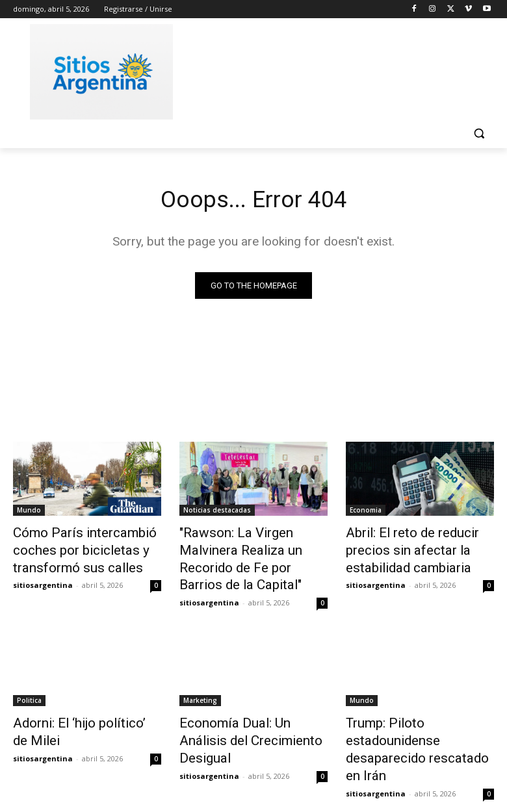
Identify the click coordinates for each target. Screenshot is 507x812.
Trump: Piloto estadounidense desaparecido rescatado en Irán (419, 712)
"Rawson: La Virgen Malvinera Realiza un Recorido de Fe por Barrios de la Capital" (252, 548)
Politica (29, 676)
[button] (479, 133)
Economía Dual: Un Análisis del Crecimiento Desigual (245, 705)
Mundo (29, 513)
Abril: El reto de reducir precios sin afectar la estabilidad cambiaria (401, 548)
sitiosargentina (43, 578)
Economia (366, 513)
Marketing (200, 676)
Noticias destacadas (217, 513)
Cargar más (253, 771)
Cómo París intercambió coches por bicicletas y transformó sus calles (72, 548)
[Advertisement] (342, 70)
